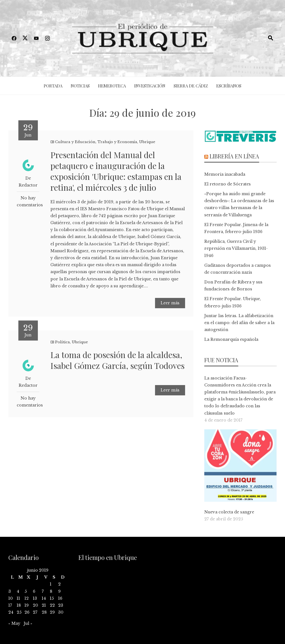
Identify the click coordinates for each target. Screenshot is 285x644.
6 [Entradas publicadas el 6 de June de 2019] (34, 591)
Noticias (80, 86)
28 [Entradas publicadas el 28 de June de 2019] (44, 612)
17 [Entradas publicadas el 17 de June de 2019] (10, 605)
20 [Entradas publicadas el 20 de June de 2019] (35, 605)
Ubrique (147, 142)
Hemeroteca (112, 86)
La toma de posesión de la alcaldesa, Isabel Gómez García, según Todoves (117, 360)
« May (14, 623)
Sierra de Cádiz (191, 86)
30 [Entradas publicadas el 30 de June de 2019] (61, 612)
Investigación (150, 86)
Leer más (170, 303)
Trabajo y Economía (117, 142)
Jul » (28, 623)
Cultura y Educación (75, 142)
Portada (53, 86)
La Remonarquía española (231, 339)
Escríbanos (229, 86)
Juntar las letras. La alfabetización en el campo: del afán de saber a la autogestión (239, 323)
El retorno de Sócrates (228, 184)
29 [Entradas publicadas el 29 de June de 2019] (52, 612)
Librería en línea (234, 156)
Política (62, 342)
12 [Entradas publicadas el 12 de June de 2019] (27, 598)
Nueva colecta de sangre (229, 512)
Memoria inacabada (225, 174)
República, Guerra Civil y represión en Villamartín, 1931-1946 (236, 248)
